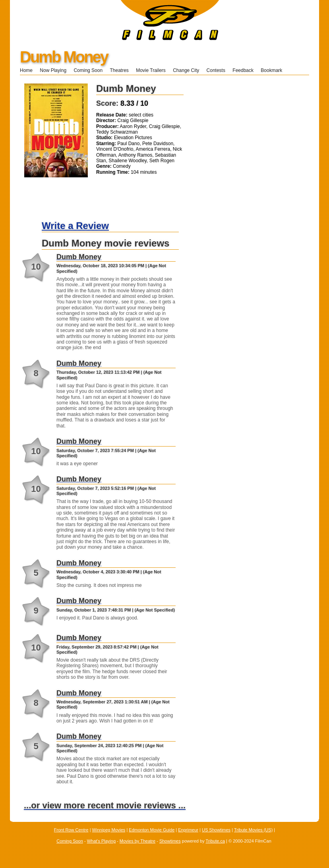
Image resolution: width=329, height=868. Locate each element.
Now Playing (53, 70)
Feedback (243, 70)
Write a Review (75, 226)
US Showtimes (216, 830)
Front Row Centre (71, 830)
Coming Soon (88, 70)
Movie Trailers (151, 70)
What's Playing (101, 841)
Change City (186, 70)
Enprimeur (188, 830)
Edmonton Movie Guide (152, 830)
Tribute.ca (216, 841)
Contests (216, 70)
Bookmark (274, 70)
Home (26, 70)
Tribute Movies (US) (253, 830)
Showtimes (170, 841)
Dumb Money (64, 57)
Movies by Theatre (137, 841)
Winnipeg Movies (109, 830)
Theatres (119, 70)
